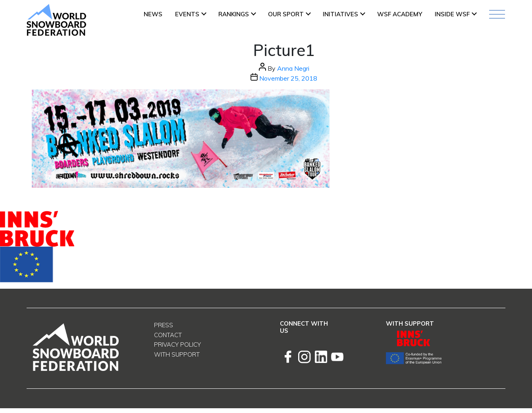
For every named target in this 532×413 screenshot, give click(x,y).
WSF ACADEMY (400, 14)
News (153, 14)
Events (187, 14)
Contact (168, 335)
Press (164, 325)
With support (177, 354)
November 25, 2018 (288, 78)
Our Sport (286, 14)
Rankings (234, 14)
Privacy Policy (177, 344)
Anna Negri (293, 68)
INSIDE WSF (452, 14)
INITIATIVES (340, 14)
